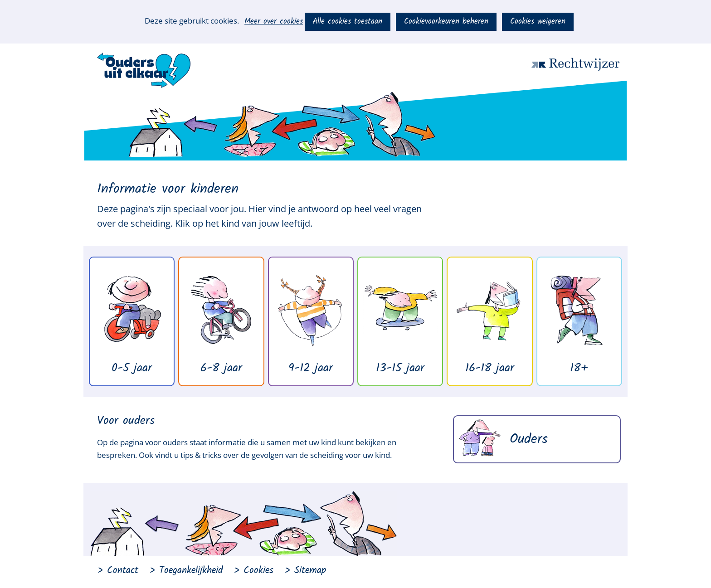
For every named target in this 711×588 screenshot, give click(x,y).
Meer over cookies (274, 22)
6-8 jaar (221, 368)
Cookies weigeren (538, 22)
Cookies (258, 571)
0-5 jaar (132, 368)
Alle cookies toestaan (348, 22)
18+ (579, 368)
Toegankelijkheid (191, 571)
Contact (123, 571)
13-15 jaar (400, 368)
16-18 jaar (490, 368)
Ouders (529, 439)
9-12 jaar (311, 368)
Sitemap (310, 571)
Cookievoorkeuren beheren (446, 22)
